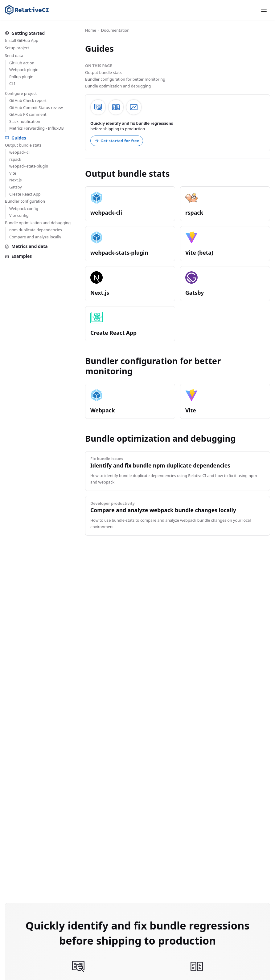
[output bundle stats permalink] (82, 174)
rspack (15, 159)
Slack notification (25, 121)
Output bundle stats (23, 145)
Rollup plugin (21, 77)
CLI (12, 84)
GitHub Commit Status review (36, 108)
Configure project (21, 93)
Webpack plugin (24, 70)
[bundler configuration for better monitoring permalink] (82, 361)
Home (91, 30)
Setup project (17, 48)
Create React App (25, 194)
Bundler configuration (25, 201)
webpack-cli (20, 152)
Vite (13, 173)
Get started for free (117, 141)
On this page (99, 66)
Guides (16, 138)
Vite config (19, 215)
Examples (18, 256)
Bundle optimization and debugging (38, 223)
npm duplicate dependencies (36, 230)
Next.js (15, 180)
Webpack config (24, 209)
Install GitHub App (22, 40)
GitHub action (22, 63)
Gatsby (16, 187)
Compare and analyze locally (35, 237)
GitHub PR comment (28, 114)
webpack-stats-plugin (29, 166)
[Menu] (264, 10)
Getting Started (25, 33)
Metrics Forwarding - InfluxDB (37, 128)
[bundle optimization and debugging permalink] (82, 439)
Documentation (115, 30)
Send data (14, 56)
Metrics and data (26, 246)
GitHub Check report (28, 101)
